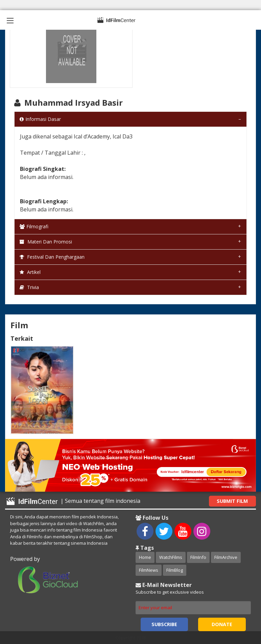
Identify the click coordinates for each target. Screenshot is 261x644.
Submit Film (232, 501)
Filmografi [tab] (34, 226)
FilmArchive (226, 557)
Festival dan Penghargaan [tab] (52, 257)
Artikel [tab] (30, 272)
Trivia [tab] (29, 287)
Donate (222, 624)
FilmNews (149, 570)
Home (145, 557)
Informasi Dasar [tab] (40, 119)
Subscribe (164, 624)
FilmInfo (198, 557)
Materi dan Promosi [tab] (46, 242)
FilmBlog (175, 570)
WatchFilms (171, 557)
